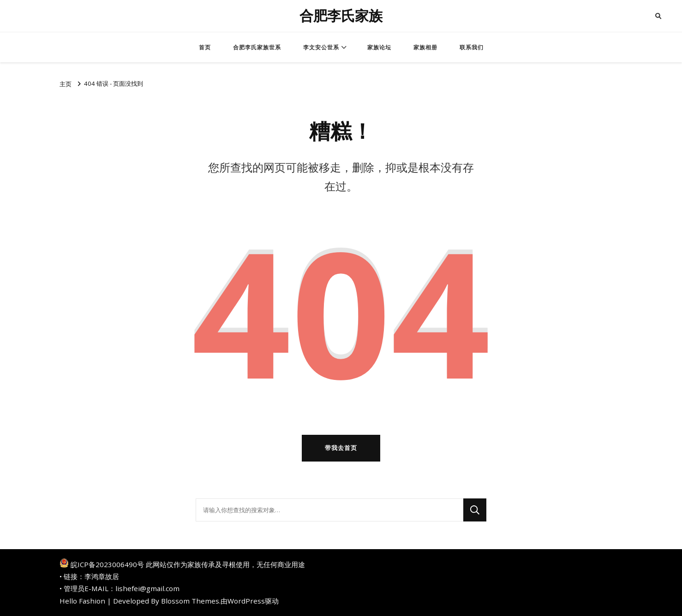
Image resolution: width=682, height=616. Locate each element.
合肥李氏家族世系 (257, 47)
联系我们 (472, 47)
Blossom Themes (190, 601)
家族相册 (425, 47)
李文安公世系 (321, 47)
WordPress (246, 601)
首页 (205, 47)
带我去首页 (341, 448)
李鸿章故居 (102, 576)
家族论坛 (379, 47)
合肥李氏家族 (341, 16)
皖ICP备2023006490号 (107, 564)
